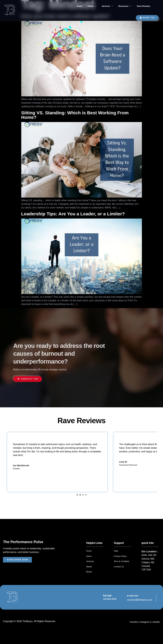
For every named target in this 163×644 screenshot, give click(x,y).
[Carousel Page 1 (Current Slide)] (77, 503)
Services (101, 6)
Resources (121, 6)
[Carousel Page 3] (83, 503)
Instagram (143, 630)
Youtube (132, 630)
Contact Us (119, 575)
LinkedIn (156, 630)
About (83, 6)
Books (89, 580)
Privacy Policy (120, 565)
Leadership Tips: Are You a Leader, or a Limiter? (73, 214)
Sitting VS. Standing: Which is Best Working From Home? (75, 115)
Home (68, 6)
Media (89, 575)
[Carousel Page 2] (80, 503)
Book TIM (147, 18)
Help (116, 559)
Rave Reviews (143, 6)
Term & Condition (122, 570)
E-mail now (133, 604)
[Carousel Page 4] (86, 503)
